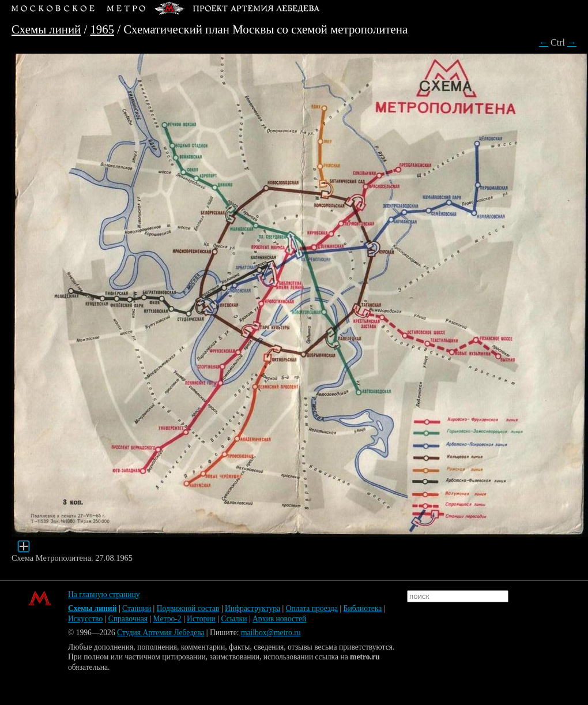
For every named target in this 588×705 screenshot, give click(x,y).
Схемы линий (46, 29)
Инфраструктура (252, 608)
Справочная (128, 619)
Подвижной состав (188, 608)
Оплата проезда (312, 608)
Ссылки (234, 619)
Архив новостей (279, 619)
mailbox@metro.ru (271, 633)
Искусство (85, 619)
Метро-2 (167, 619)
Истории (201, 619)
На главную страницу (104, 595)
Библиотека (363, 608)
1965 (102, 29)
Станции (137, 608)
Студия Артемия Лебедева (161, 633)
